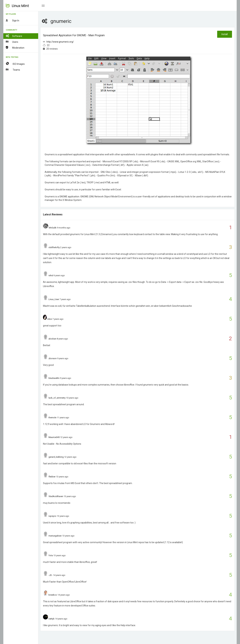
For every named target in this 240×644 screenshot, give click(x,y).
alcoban (52, 339)
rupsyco (52, 516)
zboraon (53, 358)
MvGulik (53, 228)
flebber (52, 477)
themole (52, 418)
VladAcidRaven (56, 496)
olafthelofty (54, 247)
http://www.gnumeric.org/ (60, 42)
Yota (51, 555)
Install (225, 34)
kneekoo (53, 595)
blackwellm (54, 378)
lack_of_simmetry (57, 398)
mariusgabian (55, 536)
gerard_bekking (56, 457)
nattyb (51, 619)
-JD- (50, 575)
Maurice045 (54, 437)
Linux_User (54, 299)
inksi (50, 319)
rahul (51, 275)
